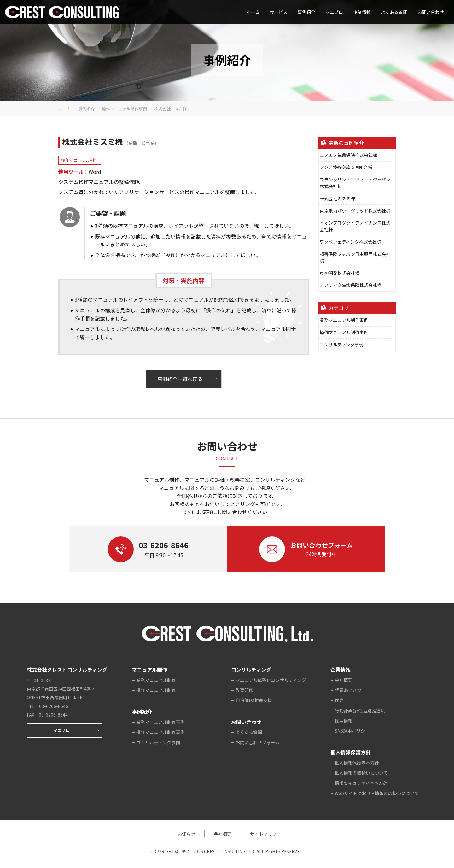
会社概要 (344, 680)
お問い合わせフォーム (258, 742)
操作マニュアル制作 (80, 160)
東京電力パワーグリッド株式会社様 (355, 211)
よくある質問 (394, 12)
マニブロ (61, 730)
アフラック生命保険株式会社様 (351, 285)
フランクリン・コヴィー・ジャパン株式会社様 (355, 183)
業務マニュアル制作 (156, 680)
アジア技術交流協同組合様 (346, 167)
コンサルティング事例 (342, 345)
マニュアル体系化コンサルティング (271, 680)
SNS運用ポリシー (352, 731)
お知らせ (186, 834)
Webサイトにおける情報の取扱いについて (377, 793)
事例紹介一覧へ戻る (180, 379)
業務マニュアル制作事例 (344, 320)
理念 (339, 700)
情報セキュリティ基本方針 (361, 783)
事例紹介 (306, 12)
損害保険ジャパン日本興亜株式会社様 (355, 257)
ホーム (253, 12)
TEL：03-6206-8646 (47, 706)
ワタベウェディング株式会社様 (350, 242)
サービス (279, 12)
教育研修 (244, 690)
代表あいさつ (348, 690)
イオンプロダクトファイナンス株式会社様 (355, 226)
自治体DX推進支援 (254, 700)
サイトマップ (263, 834)
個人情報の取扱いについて (361, 773)
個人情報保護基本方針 (357, 763)
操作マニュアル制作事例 (344, 332)
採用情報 (344, 721)
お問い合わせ (431, 12)
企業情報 (362, 12)
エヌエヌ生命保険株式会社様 (348, 155)
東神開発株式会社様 (340, 273)
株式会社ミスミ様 (337, 198)
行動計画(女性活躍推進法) (361, 711)
